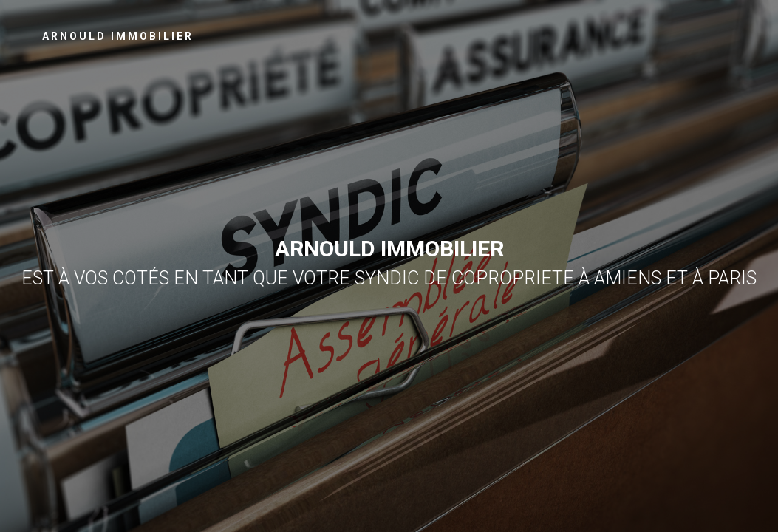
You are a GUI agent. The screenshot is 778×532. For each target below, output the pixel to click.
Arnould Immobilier (118, 36)
